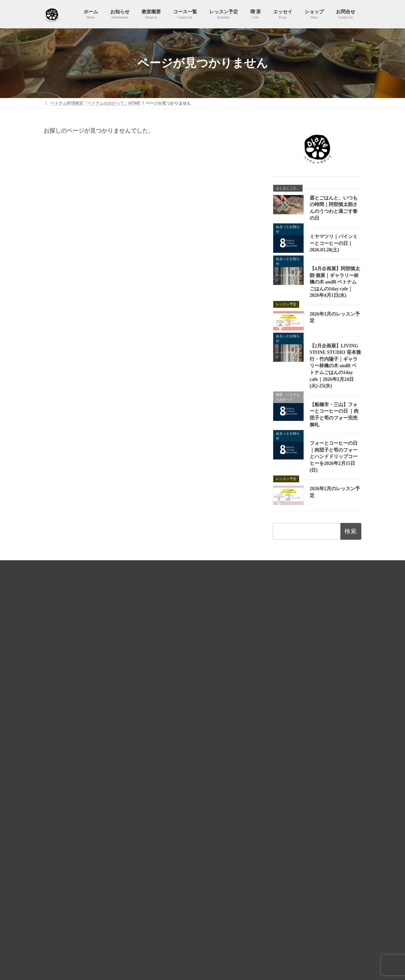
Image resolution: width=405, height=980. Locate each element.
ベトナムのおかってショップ (281, 567)
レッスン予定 (169, 675)
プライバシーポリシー (144, 567)
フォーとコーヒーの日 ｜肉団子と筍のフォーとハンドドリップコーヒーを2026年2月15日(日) (334, 457)
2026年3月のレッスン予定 (183, 911)
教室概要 (165, 652)
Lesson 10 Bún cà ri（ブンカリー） (305, 768)
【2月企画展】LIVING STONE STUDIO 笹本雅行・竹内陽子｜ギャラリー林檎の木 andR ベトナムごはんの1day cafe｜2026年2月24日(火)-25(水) (335, 366)
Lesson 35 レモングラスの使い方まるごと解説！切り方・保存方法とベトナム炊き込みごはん (310, 695)
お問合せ (329, 567)
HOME (74, 567)
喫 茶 (162, 711)
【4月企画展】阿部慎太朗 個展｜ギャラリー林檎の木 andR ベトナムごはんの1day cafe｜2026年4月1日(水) (335, 282)
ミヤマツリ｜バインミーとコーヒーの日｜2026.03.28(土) (334, 243)
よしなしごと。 (176, 735)
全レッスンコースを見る (312, 782)
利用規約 (102, 567)
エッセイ (165, 723)
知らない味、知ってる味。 (186, 759)
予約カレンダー (176, 699)
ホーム (163, 628)
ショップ (165, 770)
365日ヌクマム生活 (179, 747)
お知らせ (165, 640)
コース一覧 (167, 663)
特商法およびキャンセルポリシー (209, 567)
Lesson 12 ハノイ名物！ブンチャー (305, 671)
